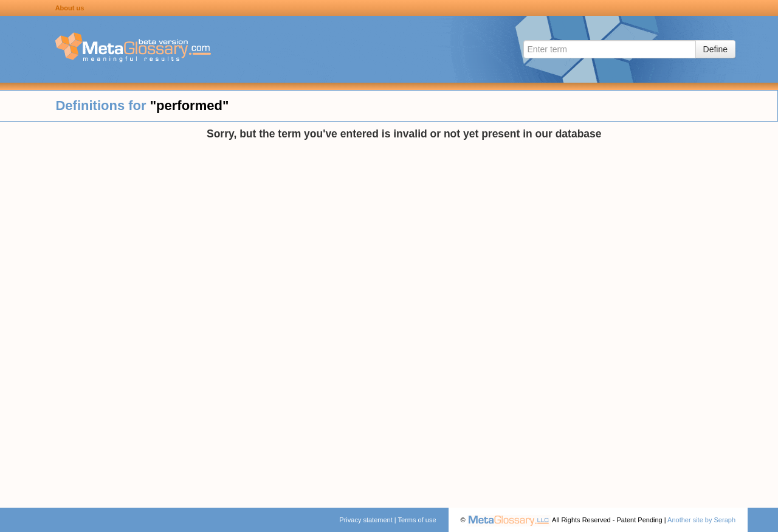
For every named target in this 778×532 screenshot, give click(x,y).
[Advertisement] (103, 310)
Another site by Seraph (701, 520)
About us (70, 8)
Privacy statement (366, 520)
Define (715, 49)
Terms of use (417, 520)
